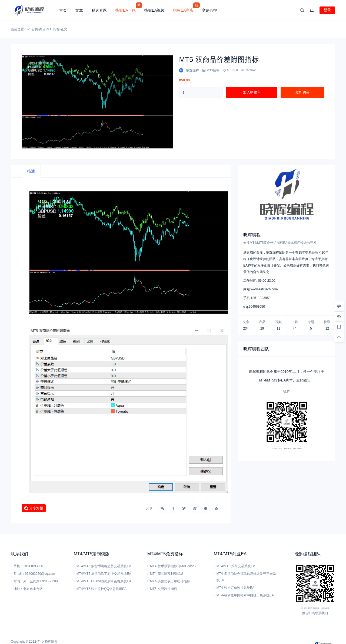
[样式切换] (339, 306)
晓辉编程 (51, 642)
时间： (18, 581)
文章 (79, 10)
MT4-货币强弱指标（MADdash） (174, 566)
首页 (63, 10)
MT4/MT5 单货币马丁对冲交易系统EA (104, 574)
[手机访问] (339, 327)
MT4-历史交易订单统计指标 (170, 581)
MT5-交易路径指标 (164, 589)
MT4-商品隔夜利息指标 (167, 574)
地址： (18, 589)
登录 (327, 10)
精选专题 (99, 10)
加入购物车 (252, 92)
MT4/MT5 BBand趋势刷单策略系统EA (104, 581)
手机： (18, 566)
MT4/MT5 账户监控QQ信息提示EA (102, 589)
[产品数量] (201, 92)
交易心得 (209, 10)
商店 (42, 29)
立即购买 (302, 92)
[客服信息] (339, 317)
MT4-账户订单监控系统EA (235, 588)
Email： (19, 574)
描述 (31, 171)
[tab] (31, 171)
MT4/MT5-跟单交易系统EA (236, 566)
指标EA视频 (154, 10)
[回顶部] (339, 337)
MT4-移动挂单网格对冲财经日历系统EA (245, 595)
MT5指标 (53, 29)
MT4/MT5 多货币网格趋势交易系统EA (104, 566)
